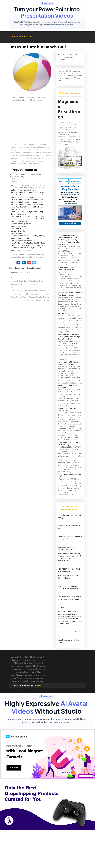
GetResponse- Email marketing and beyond (67, 548)
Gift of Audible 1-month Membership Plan (27, 204)
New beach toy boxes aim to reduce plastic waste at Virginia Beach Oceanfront (70, 337)
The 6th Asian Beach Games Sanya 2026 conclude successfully (69, 270)
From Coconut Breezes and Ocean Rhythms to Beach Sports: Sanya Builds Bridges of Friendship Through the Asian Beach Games (69, 240)
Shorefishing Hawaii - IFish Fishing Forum (68, 409)
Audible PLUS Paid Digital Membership (25, 197)
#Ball (16, 268)
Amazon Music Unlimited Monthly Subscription (29, 245)
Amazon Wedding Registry (21, 224)
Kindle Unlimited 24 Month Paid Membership (28, 195)
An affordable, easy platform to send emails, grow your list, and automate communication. (70, 557)
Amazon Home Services (20, 231)
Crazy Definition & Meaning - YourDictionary (69, 444)
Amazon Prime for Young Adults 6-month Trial (28, 219)
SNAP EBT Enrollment (18, 209)
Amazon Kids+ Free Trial (20, 238)
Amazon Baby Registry (19, 221)
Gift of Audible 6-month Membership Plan (27, 202)
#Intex (38, 268)
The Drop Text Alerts (18, 214)
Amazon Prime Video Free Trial (22, 250)
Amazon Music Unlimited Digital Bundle (26, 248)
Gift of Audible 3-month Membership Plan (27, 200)
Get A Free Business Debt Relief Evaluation (68, 577)
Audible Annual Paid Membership (23, 190)
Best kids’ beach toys (66, 314)
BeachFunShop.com (21, 37)
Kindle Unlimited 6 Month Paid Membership (27, 217)
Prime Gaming (16, 233)
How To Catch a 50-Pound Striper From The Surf (68, 363)
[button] (48, 42)
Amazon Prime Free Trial (20, 226)
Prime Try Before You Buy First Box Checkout (28, 243)
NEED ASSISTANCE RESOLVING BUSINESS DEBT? (69, 570)
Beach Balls (26, 273)
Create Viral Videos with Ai (68, 632)
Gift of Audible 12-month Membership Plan (27, 192)
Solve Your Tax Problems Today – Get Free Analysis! (68, 587)
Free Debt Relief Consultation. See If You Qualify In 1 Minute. (70, 598)
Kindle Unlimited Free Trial (20, 228)
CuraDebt (62, 607)
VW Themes (38, 685)
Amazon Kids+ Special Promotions (24, 241)
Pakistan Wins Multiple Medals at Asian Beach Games (70, 294)
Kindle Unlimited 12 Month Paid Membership (27, 207)
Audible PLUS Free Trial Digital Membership (27, 212)
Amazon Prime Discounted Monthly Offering (28, 236)
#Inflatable (30, 268)
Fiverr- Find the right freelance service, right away (70, 538)
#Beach (22, 268)
